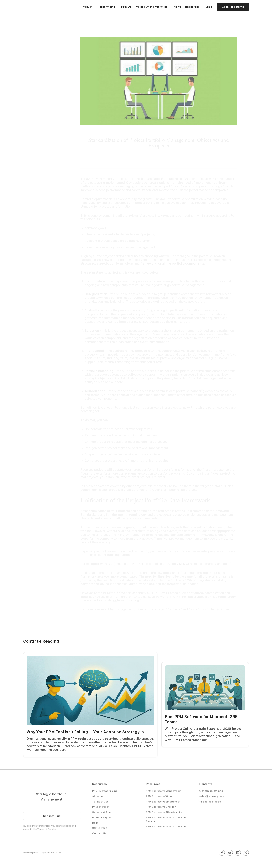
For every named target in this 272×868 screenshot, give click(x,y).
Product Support (103, 818)
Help (95, 823)
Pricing (176, 7)
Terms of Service (47, 830)
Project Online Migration (151, 7)
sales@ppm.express (212, 797)
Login (209, 7)
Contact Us (99, 834)
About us (98, 797)
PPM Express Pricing (105, 792)
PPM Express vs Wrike (159, 797)
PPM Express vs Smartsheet (163, 802)
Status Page (100, 829)
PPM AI (126, 7)
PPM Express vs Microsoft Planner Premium (167, 820)
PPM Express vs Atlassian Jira (164, 813)
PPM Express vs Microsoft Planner (167, 827)
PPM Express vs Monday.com (164, 792)
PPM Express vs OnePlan (161, 808)
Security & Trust (102, 813)
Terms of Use (100, 802)
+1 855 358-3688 (210, 802)
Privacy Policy (101, 808)
